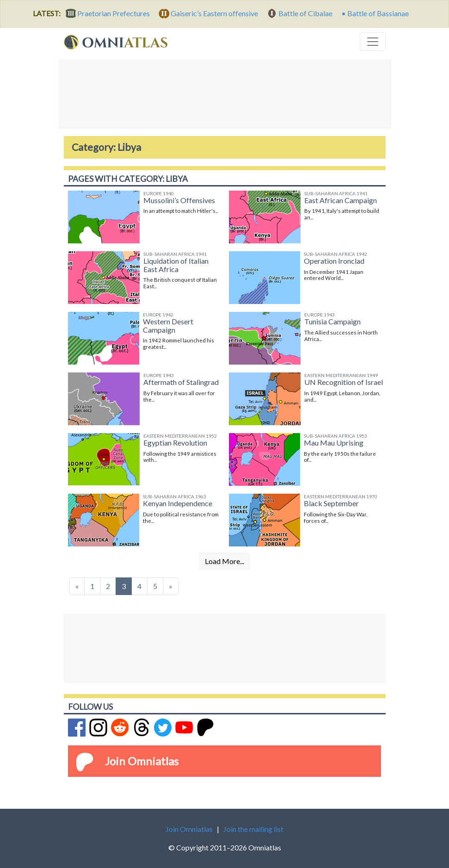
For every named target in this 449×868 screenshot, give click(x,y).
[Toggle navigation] (373, 42)
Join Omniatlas (142, 761)
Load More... (224, 561)
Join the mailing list (253, 829)
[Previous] (77, 586)
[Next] (171, 586)
